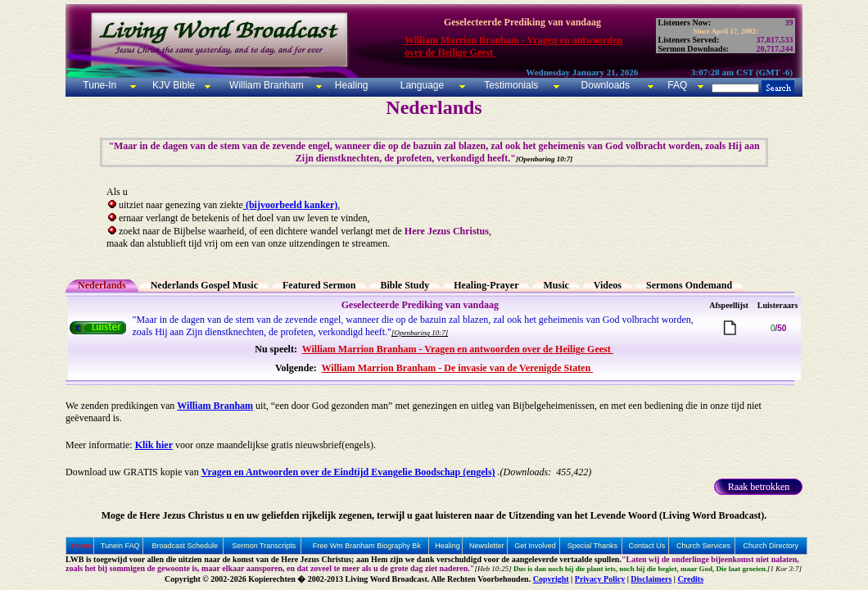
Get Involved (535, 546)
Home (82, 546)
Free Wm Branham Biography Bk (367, 546)
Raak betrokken (759, 487)
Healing (350, 85)
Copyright (551, 579)
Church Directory (771, 546)
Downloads (606, 85)
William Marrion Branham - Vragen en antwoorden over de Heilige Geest (458, 349)
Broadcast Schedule (185, 546)
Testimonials (511, 85)
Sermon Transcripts (264, 546)
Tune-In (99, 85)
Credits (691, 579)
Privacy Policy (600, 579)
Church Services (703, 546)
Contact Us (647, 546)
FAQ (677, 85)
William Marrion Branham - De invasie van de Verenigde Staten (458, 368)
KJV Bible (172, 85)
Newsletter (487, 546)
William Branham (265, 85)
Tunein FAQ (120, 546)
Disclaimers (651, 579)
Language (420, 85)
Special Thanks (592, 546)
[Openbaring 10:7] (420, 333)
